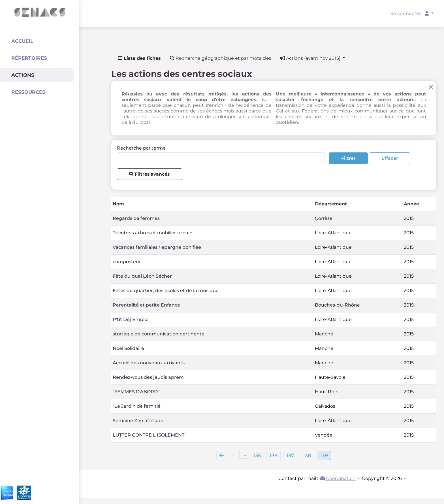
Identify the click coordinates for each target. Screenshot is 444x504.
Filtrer (348, 158)
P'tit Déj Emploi (131, 319)
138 (307, 456)
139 (324, 456)
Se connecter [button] (410, 13)
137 (290, 456)
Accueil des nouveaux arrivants (149, 363)
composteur (127, 262)
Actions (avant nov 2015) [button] (311, 58)
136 (274, 456)
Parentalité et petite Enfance (146, 305)
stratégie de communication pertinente (159, 334)
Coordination (338, 478)
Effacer (390, 158)
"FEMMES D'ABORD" (136, 392)
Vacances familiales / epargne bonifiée (157, 247)
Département (331, 204)
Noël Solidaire (128, 348)
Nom (118, 204)
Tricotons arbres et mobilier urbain (153, 233)
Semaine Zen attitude (138, 421)
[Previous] (222, 456)
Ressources (28, 92)
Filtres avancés (149, 174)
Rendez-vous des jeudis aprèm (148, 377)
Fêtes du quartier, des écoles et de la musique (166, 291)
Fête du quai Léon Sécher (142, 276)
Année (411, 204)
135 (257, 456)
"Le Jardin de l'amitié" (137, 406)
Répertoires (29, 58)
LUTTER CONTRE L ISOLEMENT (149, 435)
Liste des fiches (139, 58)
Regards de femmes (136, 218)
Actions (23, 75)
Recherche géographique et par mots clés (221, 58)
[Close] (431, 87)
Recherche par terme (141, 148)
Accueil (22, 41)
